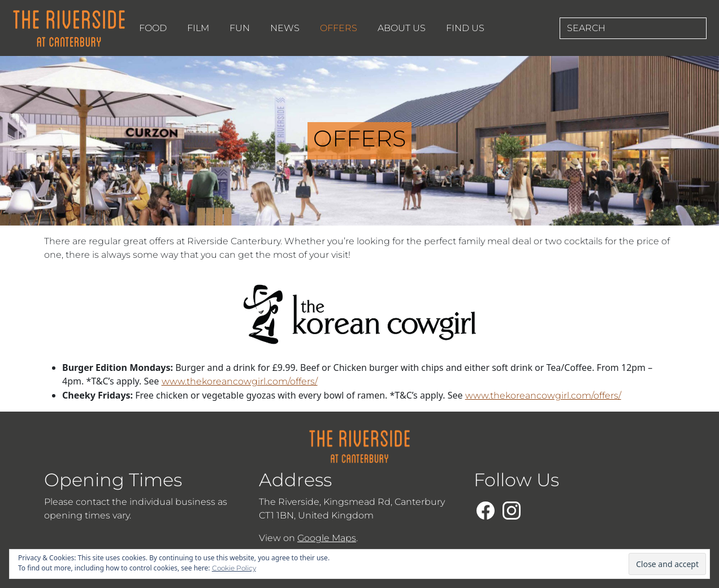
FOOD (153, 28)
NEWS (285, 28)
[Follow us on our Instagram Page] (512, 509)
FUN (240, 28)
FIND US (465, 28)
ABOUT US (402, 28)
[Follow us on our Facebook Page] (486, 509)
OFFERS (339, 28)
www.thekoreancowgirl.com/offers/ (240, 381)
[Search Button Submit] (703, 28)
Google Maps (327, 538)
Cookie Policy (234, 568)
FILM (198, 28)
